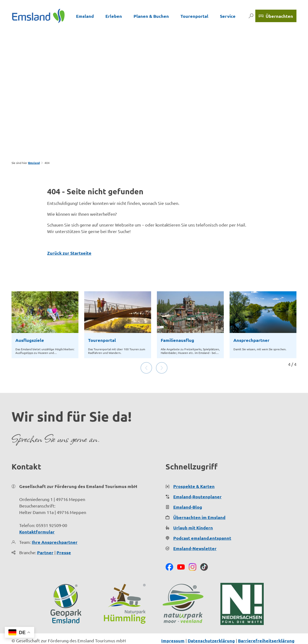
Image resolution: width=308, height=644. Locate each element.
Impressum (173, 625)
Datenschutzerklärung (211, 625)
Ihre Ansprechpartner (55, 527)
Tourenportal (194, 16)
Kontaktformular (37, 516)
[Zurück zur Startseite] (38, 16)
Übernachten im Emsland (199, 502)
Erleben (114, 16)
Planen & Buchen (151, 16)
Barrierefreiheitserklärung (266, 625)
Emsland (85, 16)
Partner (45, 537)
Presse (64, 537)
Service (228, 16)
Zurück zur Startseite (69, 253)
